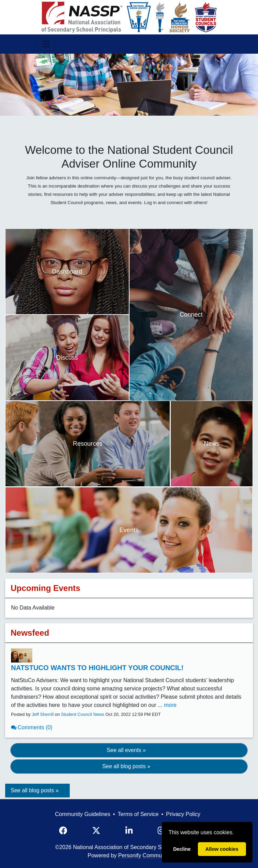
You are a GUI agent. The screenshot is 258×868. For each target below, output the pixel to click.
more (170, 705)
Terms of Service (138, 814)
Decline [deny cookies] (182, 849)
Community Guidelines (83, 814)
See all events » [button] (126, 750)
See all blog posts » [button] (126, 766)
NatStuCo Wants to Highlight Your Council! (97, 668)
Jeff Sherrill (43, 714)
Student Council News (83, 714)
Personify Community (144, 855)
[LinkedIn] (129, 831)
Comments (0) (35, 727)
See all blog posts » (35, 790)
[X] (96, 831)
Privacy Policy (183, 814)
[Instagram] (161, 831)
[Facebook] (63, 831)
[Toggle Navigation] (46, 44)
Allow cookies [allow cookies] (222, 849)
